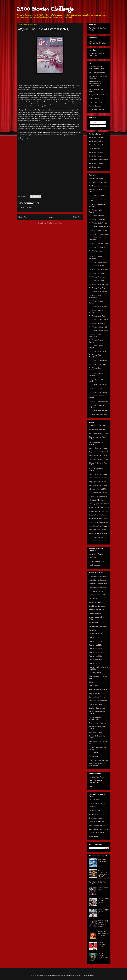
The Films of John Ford (97, 288)
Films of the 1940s (95, 638)
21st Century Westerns (97, 803)
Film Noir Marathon (95, 634)
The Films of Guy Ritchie (97, 247)
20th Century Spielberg (97, 178)
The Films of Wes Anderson (98, 402)
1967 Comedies (94, 800)
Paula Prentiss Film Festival (99, 519)
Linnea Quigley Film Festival (99, 504)
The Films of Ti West (96, 389)
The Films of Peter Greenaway (95, 335)
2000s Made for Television (98, 588)
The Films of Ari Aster (96, 216)
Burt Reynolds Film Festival (98, 433)
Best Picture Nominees (97, 606)
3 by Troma (93, 807)
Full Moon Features (96, 673)
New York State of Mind (97, 708)
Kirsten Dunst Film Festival (98, 496)
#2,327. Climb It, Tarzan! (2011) (103, 901)
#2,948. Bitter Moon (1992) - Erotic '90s (103, 934)
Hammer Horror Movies (97, 697)
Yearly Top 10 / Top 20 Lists (98, 95)
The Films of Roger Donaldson (95, 356)
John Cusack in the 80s (97, 825)
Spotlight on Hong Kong (97, 145)
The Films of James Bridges (99, 269)
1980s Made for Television (98, 580)
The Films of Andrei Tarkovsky (96, 211)
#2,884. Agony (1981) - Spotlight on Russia (103, 924)
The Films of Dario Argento (98, 223)
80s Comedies (94, 599)
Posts (93, 122)
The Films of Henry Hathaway (95, 257)
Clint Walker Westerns (97, 818)
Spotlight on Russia (96, 156)
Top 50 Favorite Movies (97, 72)
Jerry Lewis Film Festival (97, 482)
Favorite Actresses (95, 102)
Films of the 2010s (95, 660)
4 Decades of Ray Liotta (97, 426)
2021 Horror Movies (96, 591)
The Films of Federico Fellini (99, 234)
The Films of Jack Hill (96, 266)
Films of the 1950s (95, 641)
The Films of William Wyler (98, 411)
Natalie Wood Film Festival (98, 515)
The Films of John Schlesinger (95, 296)
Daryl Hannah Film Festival (98, 452)
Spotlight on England (96, 141)
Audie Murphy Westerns (97, 430)
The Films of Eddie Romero (98, 227)
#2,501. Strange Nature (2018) (103, 955)
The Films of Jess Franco (98, 277)
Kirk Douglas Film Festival (98, 493)
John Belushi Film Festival (98, 485)
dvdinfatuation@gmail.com (98, 43)
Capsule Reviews (95, 613)
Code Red (92, 558)
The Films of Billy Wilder (97, 219)
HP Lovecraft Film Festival (98, 690)
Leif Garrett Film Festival (97, 500)
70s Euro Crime (94, 811)
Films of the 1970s (95, 649)
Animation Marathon (96, 602)
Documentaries (94, 623)
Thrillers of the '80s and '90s (99, 760)
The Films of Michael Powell (99, 320)
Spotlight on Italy (95, 149)
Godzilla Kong (94, 686)
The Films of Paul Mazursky (99, 331)
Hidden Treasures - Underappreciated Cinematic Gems (95, 84)
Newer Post (23, 217)
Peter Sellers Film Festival (98, 526)
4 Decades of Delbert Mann (98, 182)
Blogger (93, 976)
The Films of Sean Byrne (97, 364)
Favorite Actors (94, 99)
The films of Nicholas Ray (98, 414)
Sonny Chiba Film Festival (98, 533)
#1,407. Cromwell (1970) (101, 944)
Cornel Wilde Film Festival (98, 448)
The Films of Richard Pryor (98, 537)
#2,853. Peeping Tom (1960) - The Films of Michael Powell (103, 874)
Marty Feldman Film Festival (99, 508)
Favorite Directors (95, 106)
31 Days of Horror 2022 (97, 595)
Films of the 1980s (95, 652)
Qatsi (91, 786)
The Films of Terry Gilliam (98, 385)
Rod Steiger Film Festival (98, 530)
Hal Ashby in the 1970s (97, 693)
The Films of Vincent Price (98, 541)
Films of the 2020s (95, 664)
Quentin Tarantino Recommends (95, 718)
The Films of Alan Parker (97, 195)
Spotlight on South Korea (98, 163)
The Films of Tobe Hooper (98, 392)
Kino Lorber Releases (96, 561)
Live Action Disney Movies (98, 701)
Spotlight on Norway (96, 152)
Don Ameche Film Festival (98, 456)
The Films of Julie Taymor (98, 307)
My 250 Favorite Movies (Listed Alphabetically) (97, 68)
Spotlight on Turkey (96, 167)
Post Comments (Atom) (54, 223)
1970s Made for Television (98, 576)
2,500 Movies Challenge (45, 9)
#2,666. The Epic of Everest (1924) (44, 29)
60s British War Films (96, 777)
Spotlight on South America (98, 160)
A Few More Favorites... (97, 110)
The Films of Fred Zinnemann (95, 239)
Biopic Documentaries (96, 610)
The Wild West (94, 756)
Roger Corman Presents (97, 723)
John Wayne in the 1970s (98, 489)
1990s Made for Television (98, 584)
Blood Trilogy (93, 814)
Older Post (77, 217)
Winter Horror (93, 837)
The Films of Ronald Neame (99, 361)
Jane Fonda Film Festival (98, 478)
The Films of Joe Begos (97, 281)
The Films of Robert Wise (98, 351)
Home (50, 217)
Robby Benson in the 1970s (98, 829)
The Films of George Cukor (98, 244)
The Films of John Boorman (98, 284)
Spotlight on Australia (96, 137)
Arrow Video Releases (97, 554)
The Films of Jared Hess (97, 273)
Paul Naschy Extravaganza (98, 186)
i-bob (80, 976)
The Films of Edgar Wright (98, 231)
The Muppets (93, 753)
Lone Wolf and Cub (96, 704)
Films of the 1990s (95, 656)
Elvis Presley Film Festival (98, 474)
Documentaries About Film (98, 626)
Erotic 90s (92, 630)
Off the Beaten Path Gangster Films (96, 782)
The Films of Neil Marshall (98, 327)
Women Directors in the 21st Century (97, 765)
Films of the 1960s (95, 645)
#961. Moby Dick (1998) (102, 860)
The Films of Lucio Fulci (97, 316)
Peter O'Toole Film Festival (98, 522)
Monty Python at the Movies (99, 511)
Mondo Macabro (94, 565)
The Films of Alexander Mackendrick (97, 205)
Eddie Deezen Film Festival (98, 459)
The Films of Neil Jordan (97, 323)
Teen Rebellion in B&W (97, 833)
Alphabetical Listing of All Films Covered (97, 55)
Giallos (91, 682)
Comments (95, 126)
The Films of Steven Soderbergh (96, 375)
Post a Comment (27, 207)
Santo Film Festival (95, 732)
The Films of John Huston (98, 292)
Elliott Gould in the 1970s (98, 822)
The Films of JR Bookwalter (98, 262)
